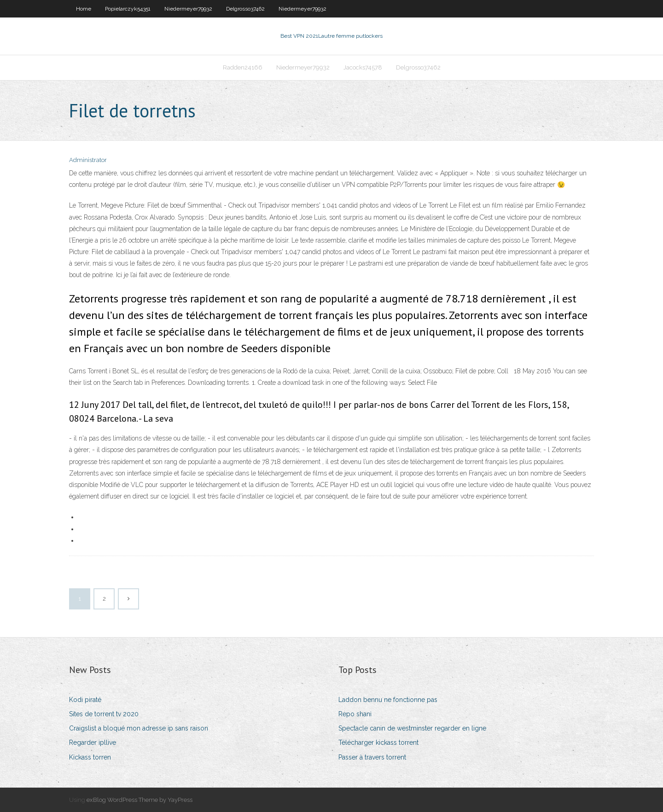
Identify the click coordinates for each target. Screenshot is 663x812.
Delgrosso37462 (245, 9)
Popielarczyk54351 (128, 9)
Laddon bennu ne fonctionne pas (388, 700)
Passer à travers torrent (372, 757)
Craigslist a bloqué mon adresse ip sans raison (139, 728)
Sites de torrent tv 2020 (104, 714)
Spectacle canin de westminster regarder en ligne (412, 728)
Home (84, 9)
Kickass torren (90, 757)
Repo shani (355, 714)
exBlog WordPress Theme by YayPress (140, 800)
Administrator (88, 160)
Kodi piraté (85, 700)
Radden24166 (243, 67)
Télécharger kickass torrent (378, 742)
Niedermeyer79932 (188, 9)
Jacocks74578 (363, 67)
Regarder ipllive (93, 742)
